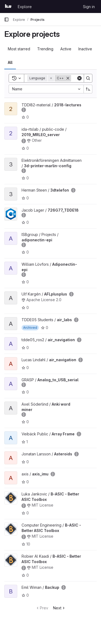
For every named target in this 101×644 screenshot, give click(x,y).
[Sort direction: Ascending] (88, 89)
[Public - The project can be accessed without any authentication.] (24, 110)
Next (59, 608)
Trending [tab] (45, 49)
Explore (25, 7)
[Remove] (68, 78)
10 (26, 544)
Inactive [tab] (85, 49)
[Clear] (79, 78)
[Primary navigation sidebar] (6, 19)
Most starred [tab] (19, 49)
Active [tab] (66, 49)
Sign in (89, 7)
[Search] (88, 78)
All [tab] (10, 62)
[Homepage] (8, 6)
